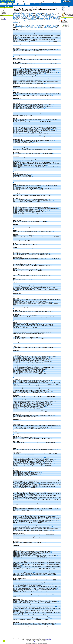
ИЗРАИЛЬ (37, 15)
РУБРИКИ (2, 8)
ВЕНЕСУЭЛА (31, 14)
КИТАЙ (15, 18)
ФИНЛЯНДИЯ (49, 20)
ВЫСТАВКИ (39, 25)
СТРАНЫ (2, 16)
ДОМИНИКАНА (17, 15)
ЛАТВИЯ (25, 18)
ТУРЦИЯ (27, 20)
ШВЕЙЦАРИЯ (25, 21)
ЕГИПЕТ (31, 15)
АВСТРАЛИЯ (17, 13)
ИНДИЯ (43, 15)
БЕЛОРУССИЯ (38, 13)
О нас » (4, 4)
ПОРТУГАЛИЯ (33, 19)
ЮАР (47, 21)
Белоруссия (3, 17)
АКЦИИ (15, 25)
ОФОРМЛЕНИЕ (56, 26)
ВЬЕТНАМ (38, 14)
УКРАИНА (42, 20)
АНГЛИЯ (31, 13)
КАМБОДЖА (45, 17)
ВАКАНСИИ (31, 25)
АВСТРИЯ (24, 13)
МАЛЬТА (56, 18)
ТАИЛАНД (20, 20)
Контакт (27, 4)
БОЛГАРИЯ (54, 13)
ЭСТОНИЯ (41, 21)
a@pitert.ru (35, 641)
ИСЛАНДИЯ (24, 17)
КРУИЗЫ (55, 25)
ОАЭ (27, 19)
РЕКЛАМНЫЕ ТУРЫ (36, 28)
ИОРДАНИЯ (16, 17)
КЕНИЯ (52, 17)
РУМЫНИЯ (48, 19)
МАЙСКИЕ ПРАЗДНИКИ (29, 26)
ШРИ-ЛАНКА (33, 21)
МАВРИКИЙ (32, 18)
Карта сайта (40, 641)
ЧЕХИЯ (18, 21)
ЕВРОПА (24, 15)
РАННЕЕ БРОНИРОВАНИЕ (22, 28)
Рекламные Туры (4, 15)
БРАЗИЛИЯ (16, 14)
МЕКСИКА (16, 19)
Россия (2, 19)
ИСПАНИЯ (31, 17)
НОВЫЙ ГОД (39, 26)
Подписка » (21, 4)
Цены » (15, 4)
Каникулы (3, 10)
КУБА (20, 18)
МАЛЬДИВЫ (49, 18)
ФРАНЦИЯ (58, 20)
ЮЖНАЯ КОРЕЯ (54, 21)
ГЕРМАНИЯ (45, 14)
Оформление (3, 13)
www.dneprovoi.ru (48, 640)
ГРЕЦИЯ (52, 14)
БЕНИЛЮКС (47, 13)
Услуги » (10, 4)
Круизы (2, 11)
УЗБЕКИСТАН (34, 20)
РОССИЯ (41, 19)
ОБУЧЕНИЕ (47, 26)
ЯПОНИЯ (15, 22)
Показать (5, 6)
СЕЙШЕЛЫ (55, 19)
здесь (55, 627)
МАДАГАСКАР (41, 18)
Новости (3, 9)
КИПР (57, 17)
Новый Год (3, 12)
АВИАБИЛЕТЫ (23, 25)
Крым (2, 18)
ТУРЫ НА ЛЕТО (17, 26)
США (14, 20)
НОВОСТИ (53, 28)
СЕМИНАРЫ (46, 28)
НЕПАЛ (22, 19)
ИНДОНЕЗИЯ (50, 15)
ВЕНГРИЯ (23, 14)
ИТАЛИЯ (38, 17)
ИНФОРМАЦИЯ (47, 25)
